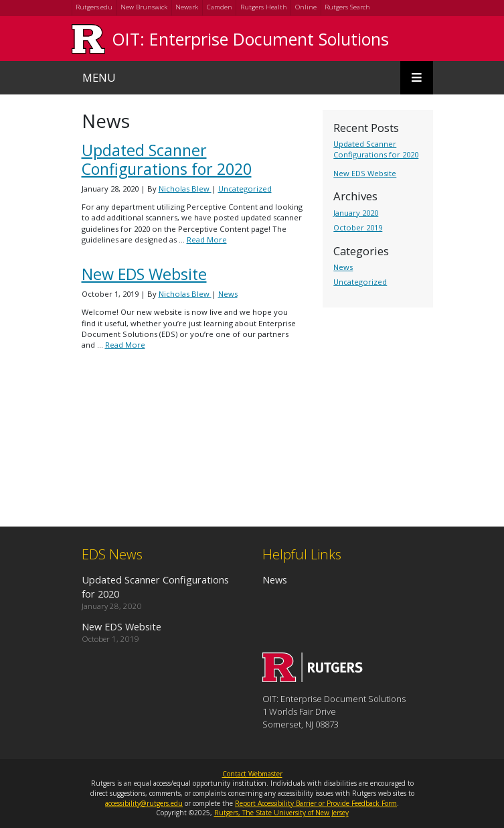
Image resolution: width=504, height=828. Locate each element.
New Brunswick (144, 7)
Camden (220, 7)
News (343, 267)
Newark (187, 7)
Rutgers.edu (94, 7)
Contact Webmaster (252, 774)
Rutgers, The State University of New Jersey (281, 813)
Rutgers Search (347, 7)
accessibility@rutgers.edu (144, 803)
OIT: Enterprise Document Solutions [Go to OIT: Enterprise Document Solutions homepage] (250, 39)
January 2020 (356, 213)
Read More (207, 239)
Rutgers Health (264, 7)
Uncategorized (360, 282)
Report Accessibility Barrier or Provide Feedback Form (316, 803)
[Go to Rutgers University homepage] (88, 39)
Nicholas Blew (185, 189)
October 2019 (358, 227)
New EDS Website (365, 173)
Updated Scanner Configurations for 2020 (376, 149)
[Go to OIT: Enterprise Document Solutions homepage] (313, 678)
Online (306, 7)
